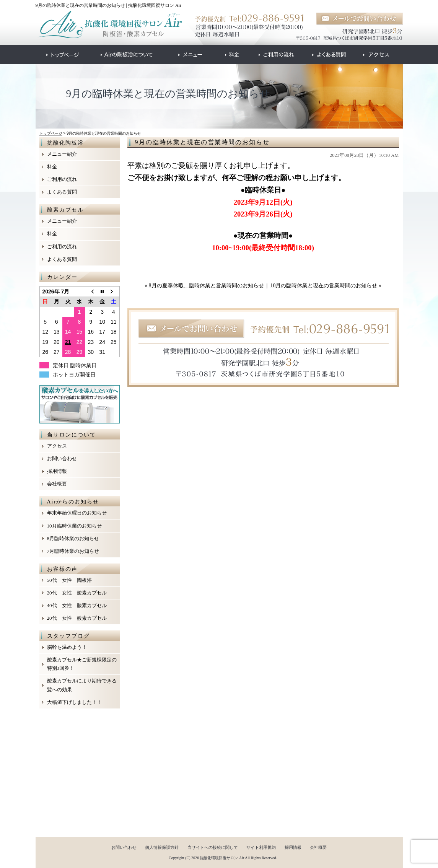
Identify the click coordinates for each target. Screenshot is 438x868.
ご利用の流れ (62, 179)
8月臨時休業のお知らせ (73, 538)
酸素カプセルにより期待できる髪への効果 (82, 685)
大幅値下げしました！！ (74, 702)
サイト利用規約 (261, 847)
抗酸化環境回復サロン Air (222, 858)
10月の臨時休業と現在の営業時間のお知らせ (324, 286)
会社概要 (57, 484)
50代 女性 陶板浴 (69, 580)
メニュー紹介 (62, 154)
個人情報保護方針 (162, 847)
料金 (52, 167)
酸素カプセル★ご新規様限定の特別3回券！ (82, 664)
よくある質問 (62, 192)
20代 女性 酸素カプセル (77, 593)
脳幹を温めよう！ (67, 647)
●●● (63, 55)
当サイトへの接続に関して (213, 847)
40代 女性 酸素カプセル (77, 605)
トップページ (51, 133)
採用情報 (57, 471)
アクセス (57, 446)
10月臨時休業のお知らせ (74, 526)
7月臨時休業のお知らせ (73, 551)
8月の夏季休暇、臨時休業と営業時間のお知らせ (206, 286)
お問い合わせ (62, 458)
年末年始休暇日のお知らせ (77, 513)
